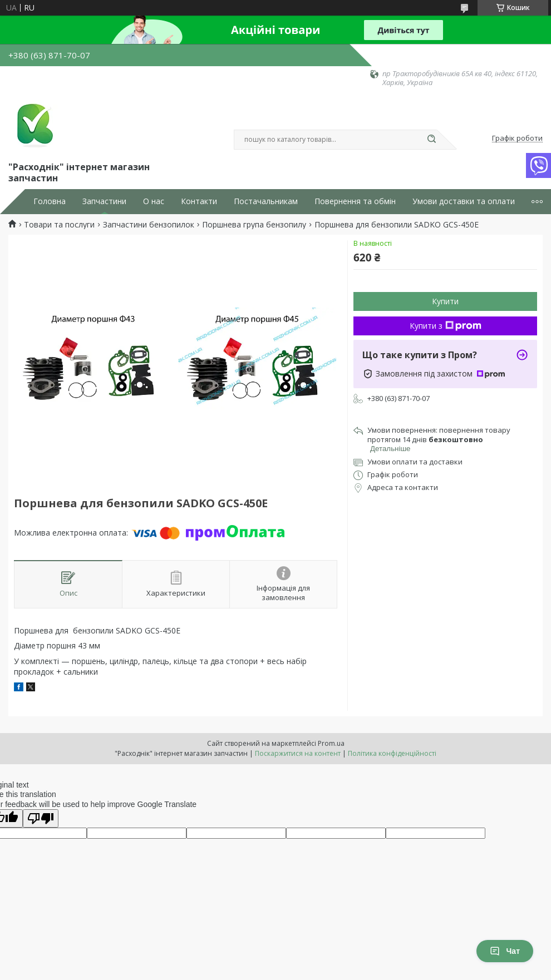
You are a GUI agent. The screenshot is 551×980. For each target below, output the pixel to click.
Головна (50, 201)
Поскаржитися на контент (298, 753)
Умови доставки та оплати (464, 201)
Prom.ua (331, 743)
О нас (154, 201)
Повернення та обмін (355, 201)
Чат (505, 951)
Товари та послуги (59, 225)
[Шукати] (431, 140)
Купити (445, 301)
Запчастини (104, 201)
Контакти (199, 201)
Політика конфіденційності (392, 753)
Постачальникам (266, 201)
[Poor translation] (41, 818)
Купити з (446, 326)
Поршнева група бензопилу (254, 225)
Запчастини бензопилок (149, 225)
